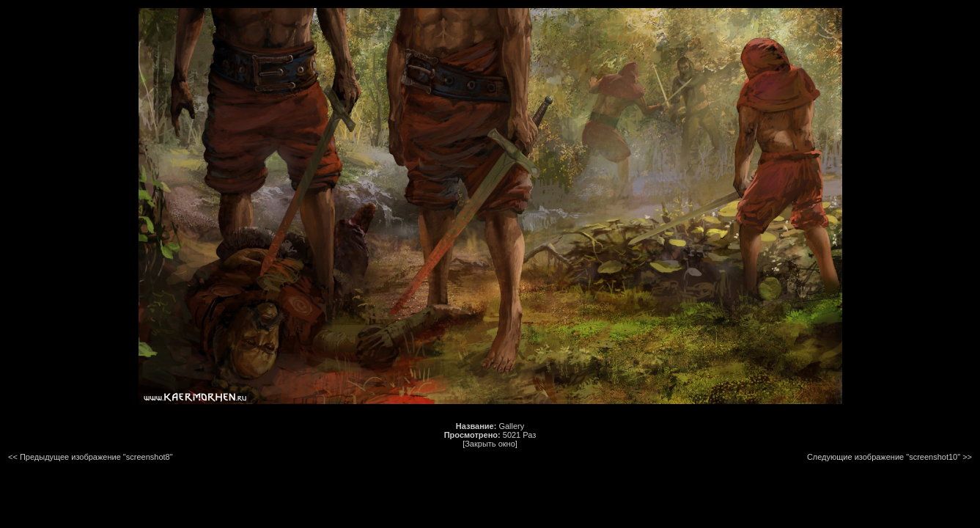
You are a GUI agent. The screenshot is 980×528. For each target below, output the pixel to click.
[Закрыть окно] (490, 444)
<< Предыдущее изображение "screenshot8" (91, 457)
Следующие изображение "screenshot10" (884, 457)
